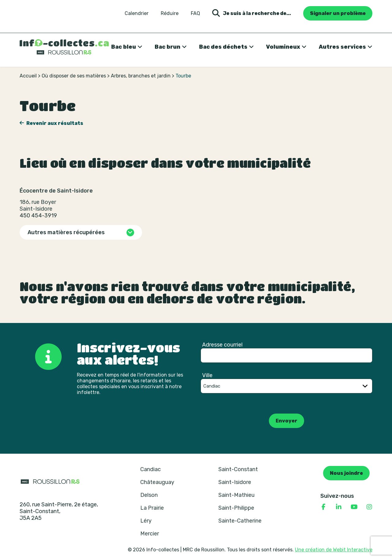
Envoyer (286, 421)
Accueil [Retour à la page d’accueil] (28, 76)
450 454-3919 (38, 216)
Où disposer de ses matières (74, 76)
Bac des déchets (223, 47)
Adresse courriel (222, 345)
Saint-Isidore (235, 482)
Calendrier (137, 13)
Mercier (150, 534)
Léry (146, 521)
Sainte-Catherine (240, 521)
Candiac (151, 469)
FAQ (195, 13)
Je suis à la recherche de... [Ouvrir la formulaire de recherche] (252, 13)
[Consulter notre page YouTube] (354, 507)
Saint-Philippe (236, 508)
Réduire (170, 13)
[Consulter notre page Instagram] (369, 507)
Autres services (342, 47)
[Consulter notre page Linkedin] (339, 507)
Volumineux (283, 47)
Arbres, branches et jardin (141, 76)
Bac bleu (124, 47)
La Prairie (152, 508)
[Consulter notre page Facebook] (323, 507)
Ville (207, 375)
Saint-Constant (238, 469)
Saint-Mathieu (236, 495)
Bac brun (168, 47)
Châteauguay (157, 482)
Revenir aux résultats (54, 123)
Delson (149, 495)
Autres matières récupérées (66, 232)
